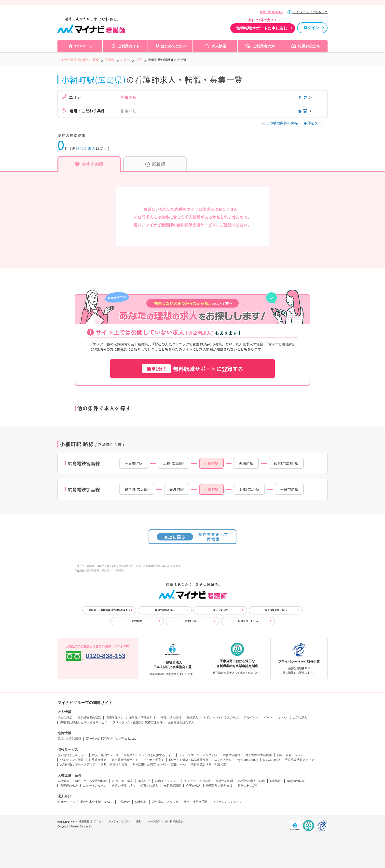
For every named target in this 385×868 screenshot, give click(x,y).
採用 (138, 821)
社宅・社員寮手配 (195, 802)
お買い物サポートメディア (78, 764)
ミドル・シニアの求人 (292, 718)
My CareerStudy (247, 760)
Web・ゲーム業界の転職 (91, 781)
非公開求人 (86, 148)
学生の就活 (65, 718)
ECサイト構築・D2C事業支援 (189, 760)
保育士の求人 (149, 786)
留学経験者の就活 (89, 718)
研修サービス (66, 802)
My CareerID (271, 760)
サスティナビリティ (120, 821)
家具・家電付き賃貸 (114, 764)
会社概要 (84, 821)
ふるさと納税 (223, 760)
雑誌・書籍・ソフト (290, 755)
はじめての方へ (174, 46)
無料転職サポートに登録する (192, 369)
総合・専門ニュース (105, 755)
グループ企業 (153, 821)
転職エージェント (167, 781)
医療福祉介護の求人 (181, 722)
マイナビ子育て (154, 760)
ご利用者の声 (264, 46)
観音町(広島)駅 (286, 463)
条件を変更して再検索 (193, 537)
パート (268, 718)
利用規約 (137, 621)
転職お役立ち (309, 46)
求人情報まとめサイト (72, 755)
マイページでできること (310, 12)
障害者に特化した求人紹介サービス (84, 722)
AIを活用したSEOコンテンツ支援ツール (159, 764)
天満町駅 (246, 463)
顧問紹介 (276, 781)
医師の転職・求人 (124, 786)
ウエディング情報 (72, 760)
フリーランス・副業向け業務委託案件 (137, 722)
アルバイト (251, 718)
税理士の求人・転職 (252, 781)
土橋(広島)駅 (174, 463)
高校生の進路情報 (69, 739)
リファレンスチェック (227, 802)
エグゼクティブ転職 (197, 781)
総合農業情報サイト (125, 760)
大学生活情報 (231, 755)
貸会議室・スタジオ (165, 802)
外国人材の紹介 (248, 786)
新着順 (155, 164)
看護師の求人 (69, 786)
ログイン (311, 28)
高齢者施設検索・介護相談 (208, 764)
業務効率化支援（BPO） (97, 802)
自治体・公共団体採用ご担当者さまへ (109, 610)
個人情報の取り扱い (276, 610)
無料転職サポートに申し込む (262, 28)
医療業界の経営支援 (219, 786)
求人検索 (219, 46)
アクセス (99, 821)
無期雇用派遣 (172, 786)
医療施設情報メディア (300, 760)
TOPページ (84, 46)
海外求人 (192, 718)
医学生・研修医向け (142, 718)
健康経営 (141, 802)
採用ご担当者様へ (272, 12)
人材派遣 (63, 781)
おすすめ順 (89, 164)
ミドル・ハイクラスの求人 (221, 718)
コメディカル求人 (95, 786)
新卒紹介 (144, 781)
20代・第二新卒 (122, 781)
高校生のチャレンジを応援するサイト (149, 755)
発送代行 (124, 802)
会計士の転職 (224, 781)
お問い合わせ (192, 621)
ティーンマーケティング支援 (198, 755)
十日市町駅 (134, 463)
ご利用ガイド (129, 46)
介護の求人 (193, 786)
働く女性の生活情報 (259, 755)
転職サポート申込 (248, 621)
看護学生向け (115, 718)
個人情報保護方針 (175, 821)
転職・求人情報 (171, 718)
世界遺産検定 (98, 760)
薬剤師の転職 (296, 781)
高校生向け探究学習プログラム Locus (111, 739)
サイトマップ (220, 610)
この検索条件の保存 (281, 123)
